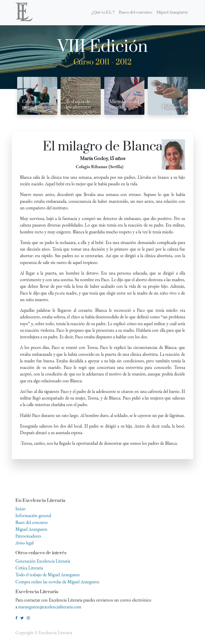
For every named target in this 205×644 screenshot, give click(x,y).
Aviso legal (24, 543)
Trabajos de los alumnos (78, 104)
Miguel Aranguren (31, 529)
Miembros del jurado (124, 104)
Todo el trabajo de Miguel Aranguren (48, 575)
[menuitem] (103, 13)
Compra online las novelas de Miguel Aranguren (57, 582)
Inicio (20, 509)
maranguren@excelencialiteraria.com (50, 607)
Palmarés (173, 107)
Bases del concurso (32, 522)
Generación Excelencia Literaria (43, 561)
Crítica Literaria (29, 568)
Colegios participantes (36, 104)
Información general (33, 515)
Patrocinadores (28, 536)
